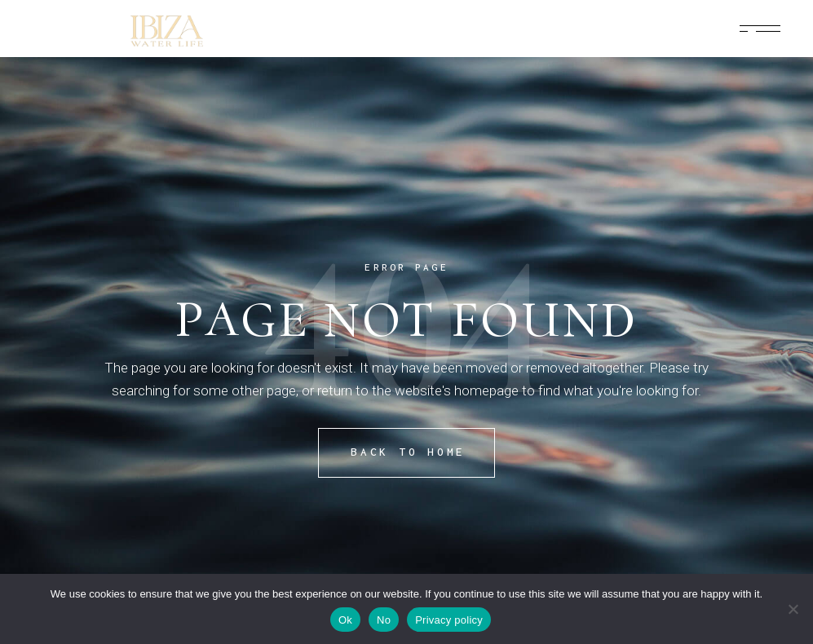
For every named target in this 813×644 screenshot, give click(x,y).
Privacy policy (449, 620)
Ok (345, 620)
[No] (793, 609)
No (384, 620)
